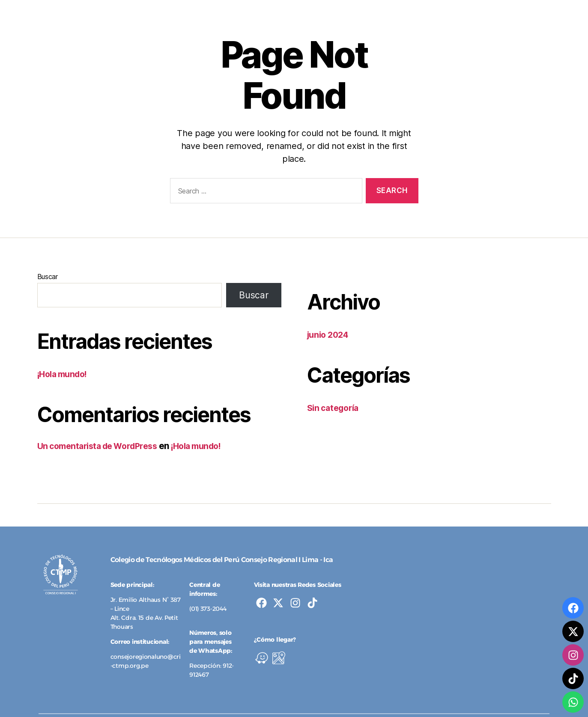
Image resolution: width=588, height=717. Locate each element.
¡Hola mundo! (65, 374)
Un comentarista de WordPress (102, 446)
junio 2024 (330, 335)
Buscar (48, 277)
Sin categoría (336, 408)
